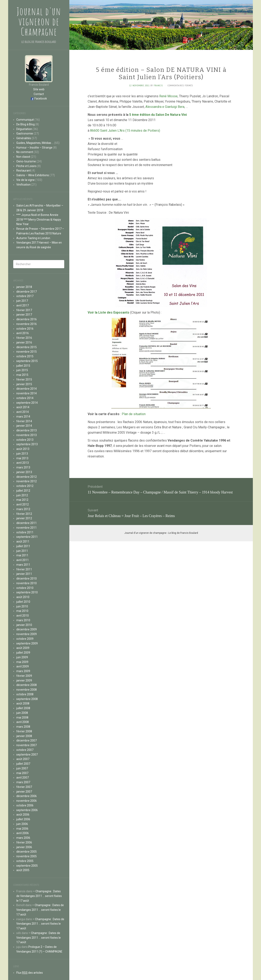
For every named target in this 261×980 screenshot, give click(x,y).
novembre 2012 (27, 481)
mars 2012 (23, 509)
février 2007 (24, 787)
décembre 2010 (27, 579)
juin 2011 (22, 551)
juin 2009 (22, 657)
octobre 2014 (25, 398)
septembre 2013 (27, 444)
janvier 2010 (24, 625)
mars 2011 (23, 565)
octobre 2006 (25, 805)
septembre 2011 (27, 537)
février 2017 (24, 310)
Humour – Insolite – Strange (34, 148)
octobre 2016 (25, 329)
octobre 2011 (25, 532)
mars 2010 (23, 620)
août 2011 (23, 541)
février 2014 (24, 421)
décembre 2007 (27, 740)
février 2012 (24, 514)
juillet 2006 (23, 819)
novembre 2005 (27, 856)
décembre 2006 (27, 796)
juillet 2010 (23, 602)
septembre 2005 (27, 866)
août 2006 (23, 815)
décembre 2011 (27, 523)
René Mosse (168, 96)
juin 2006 (22, 824)
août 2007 (23, 759)
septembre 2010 (27, 592)
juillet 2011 (23, 546)
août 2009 (23, 648)
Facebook (41, 98)
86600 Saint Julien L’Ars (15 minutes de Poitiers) (125, 131)
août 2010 (23, 597)
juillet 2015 (23, 366)
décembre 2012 (27, 477)
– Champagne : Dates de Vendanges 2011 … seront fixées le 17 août (39, 896)
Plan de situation (134, 414)
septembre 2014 (27, 403)
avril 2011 (23, 560)
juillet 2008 (23, 708)
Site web (39, 89)
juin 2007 (22, 768)
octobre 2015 (25, 356)
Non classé (23, 157)
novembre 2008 (27, 690)
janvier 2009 (24, 680)
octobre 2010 (25, 588)
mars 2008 (23, 727)
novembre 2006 (27, 801)
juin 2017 (22, 301)
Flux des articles (30, 973)
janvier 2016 (24, 342)
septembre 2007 (27, 755)
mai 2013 (22, 458)
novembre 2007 (27, 745)
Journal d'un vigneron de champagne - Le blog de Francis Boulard (161, 533)
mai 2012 (22, 500)
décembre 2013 (27, 430)
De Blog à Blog (25, 124)
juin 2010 (22, 606)
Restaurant (24, 171)
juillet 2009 (23, 653)
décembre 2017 (27, 292)
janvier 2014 (24, 426)
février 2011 (24, 569)
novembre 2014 (27, 393)
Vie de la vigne (25, 180)
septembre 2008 (27, 699)
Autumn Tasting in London (33, 238)
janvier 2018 (24, 287)
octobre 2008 (25, 694)
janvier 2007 (24, 792)
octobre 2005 (25, 861)
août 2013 (23, 449)
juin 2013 (22, 454)
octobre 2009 (25, 639)
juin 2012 (22, 495)
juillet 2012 (23, 491)
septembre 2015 (27, 361)
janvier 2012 (24, 518)
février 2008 (24, 731)
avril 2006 (23, 833)
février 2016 (24, 338)
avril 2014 (23, 412)
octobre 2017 (25, 296)
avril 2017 (23, 305)
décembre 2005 (27, 852)
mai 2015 (22, 375)
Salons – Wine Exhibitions (33, 175)
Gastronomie (25, 133)
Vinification (23, 185)
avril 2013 (23, 463)
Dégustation (24, 129)
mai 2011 (22, 555)
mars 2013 (23, 467)
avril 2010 (23, 616)
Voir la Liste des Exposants (108, 312)
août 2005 (23, 870)
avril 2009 (23, 666)
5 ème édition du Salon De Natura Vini (158, 115)
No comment (25, 152)
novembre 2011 (27, 528)
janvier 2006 (24, 847)
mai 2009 (22, 662)
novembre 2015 (27, 352)
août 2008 (23, 703)
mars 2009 (23, 671)
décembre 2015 (27, 347)
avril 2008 (23, 722)
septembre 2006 (27, 810)
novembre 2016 (27, 324)
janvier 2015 (24, 384)
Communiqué (25, 120)
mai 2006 (22, 829)
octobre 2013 (25, 440)
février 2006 (24, 842)
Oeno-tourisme (26, 161)
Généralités (24, 138)
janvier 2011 (24, 574)
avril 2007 (23, 778)
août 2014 (23, 407)
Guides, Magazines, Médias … (35, 143)
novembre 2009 (27, 634)
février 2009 (24, 676)
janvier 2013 (24, 472)
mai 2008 (22, 717)
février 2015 (24, 380)
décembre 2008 (27, 685)
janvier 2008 (24, 736)
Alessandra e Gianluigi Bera (165, 107)
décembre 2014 (27, 389)
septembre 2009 (27, 643)
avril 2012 (23, 504)
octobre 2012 (25, 486)
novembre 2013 (27, 435)
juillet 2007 (23, 764)
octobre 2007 (25, 750)
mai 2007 (22, 773)
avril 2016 (23, 333)
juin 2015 (22, 370)
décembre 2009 (27, 629)
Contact (39, 94)
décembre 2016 (27, 319)
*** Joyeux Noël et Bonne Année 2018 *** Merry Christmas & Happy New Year (39, 220)
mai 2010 (22, 611)
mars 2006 (23, 838)
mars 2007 (23, 782)
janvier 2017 (24, 315)
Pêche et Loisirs (26, 166)
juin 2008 (22, 713)
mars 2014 (23, 417)
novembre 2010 (27, 583)
